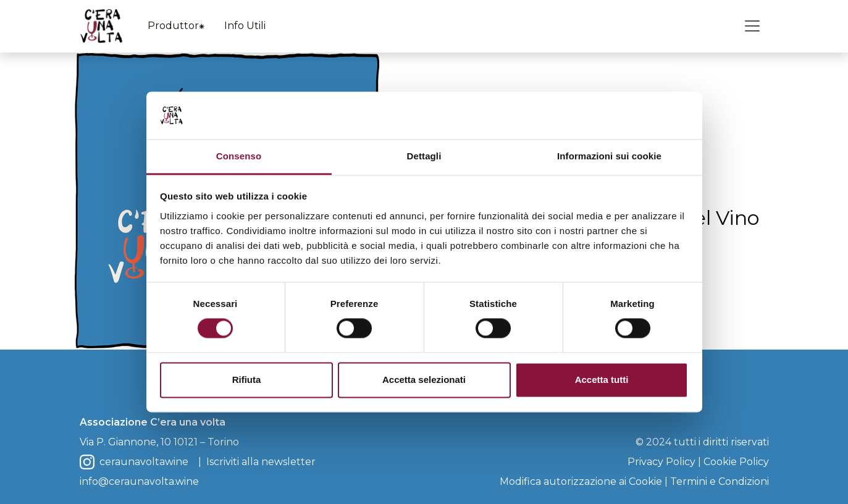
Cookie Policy (736, 462)
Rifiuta (247, 380)
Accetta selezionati (424, 380)
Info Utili (245, 26)
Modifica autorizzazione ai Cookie (581, 481)
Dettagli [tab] (424, 156)
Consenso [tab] (239, 156)
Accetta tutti (602, 380)
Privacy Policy (661, 462)
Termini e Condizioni (720, 481)
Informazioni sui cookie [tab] (609, 156)
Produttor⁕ (176, 26)
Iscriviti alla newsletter (261, 462)
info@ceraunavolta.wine (139, 481)
